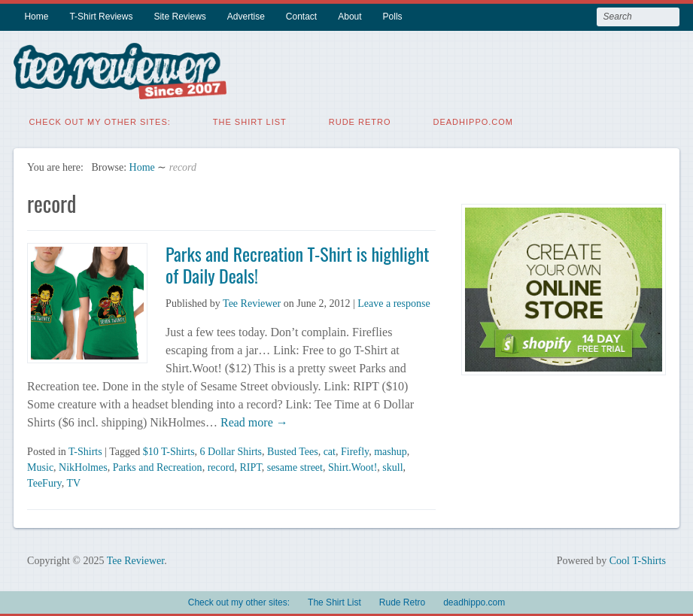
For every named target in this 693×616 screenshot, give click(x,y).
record (221, 466)
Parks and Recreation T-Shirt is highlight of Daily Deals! (297, 263)
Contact (301, 17)
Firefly (355, 450)
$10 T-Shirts (169, 450)
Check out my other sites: (99, 120)
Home (36, 17)
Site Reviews (179, 17)
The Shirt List (250, 120)
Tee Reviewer (252, 302)
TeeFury (44, 482)
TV (73, 482)
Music (40, 466)
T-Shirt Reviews (101, 17)
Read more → (253, 421)
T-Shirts (85, 450)
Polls (393, 17)
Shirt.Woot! (353, 466)
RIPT (250, 466)
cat (330, 450)
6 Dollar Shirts (231, 450)
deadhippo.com (474, 120)
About (350, 17)
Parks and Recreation (158, 466)
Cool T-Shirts (638, 559)
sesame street (295, 466)
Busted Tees (293, 450)
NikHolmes (83, 466)
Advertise (246, 17)
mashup (391, 450)
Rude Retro (360, 120)
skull (392, 466)
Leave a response (394, 302)
